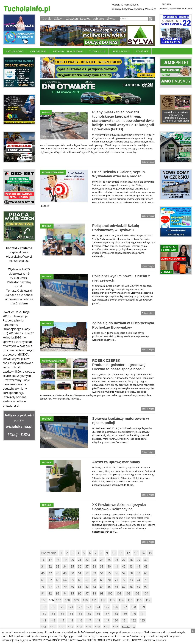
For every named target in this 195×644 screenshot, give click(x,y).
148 (98, 620)
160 (98, 627)
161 (106, 627)
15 (150, 553)
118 (44, 607)
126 (115, 607)
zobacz (162, 640)
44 (138, 566)
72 (124, 580)
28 (131, 560)
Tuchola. (97, 51)
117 (148, 600)
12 (128, 553)
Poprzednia (49, 553)
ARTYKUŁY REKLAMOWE (68, 51)
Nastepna (128, 627)
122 (80, 607)
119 (53, 607)
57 (124, 573)
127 (124, 607)
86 (116, 587)
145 (71, 620)
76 (43, 587)
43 (131, 566)
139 (124, 614)
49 (65, 573)
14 (143, 553)
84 (102, 587)
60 (146, 573)
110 (85, 600)
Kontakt (142, 51)
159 (89, 627)
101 (119, 593)
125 (106, 607)
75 (146, 580)
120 (62, 607)
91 (43, 593)
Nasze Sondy (121, 51)
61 (43, 580)
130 (44, 614)
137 (106, 614)
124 (98, 607)
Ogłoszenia (38, 51)
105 (44, 600)
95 (72, 593)
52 (87, 573)
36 (80, 566)
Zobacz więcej (148, 162)
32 (50, 566)
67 (87, 580)
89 (138, 587)
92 (50, 593)
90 (146, 587)
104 (146, 593)
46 (43, 573)
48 (58, 573)
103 (137, 593)
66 (80, 580)
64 (65, 580)
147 (89, 620)
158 (80, 627)
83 (94, 587)
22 (87, 560)
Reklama (167, 4)
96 (80, 593)
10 (114, 553)
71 (116, 580)
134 (80, 614)
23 (94, 560)
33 (58, 566)
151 (124, 620)
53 (94, 573)
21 (80, 560)
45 (146, 566)
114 (121, 600)
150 (115, 620)
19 (65, 560)
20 (72, 560)
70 (109, 580)
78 (58, 587)
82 (87, 587)
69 (102, 580)
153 (142, 620)
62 (50, 580)
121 (71, 607)
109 (76, 600)
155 (53, 627)
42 (124, 566)
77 (50, 587)
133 (71, 614)
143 (53, 620)
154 (44, 627)
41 (116, 566)
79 (65, 587)
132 (62, 614)
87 (124, 587)
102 (128, 593)
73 (131, 580)
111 (94, 600)
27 (124, 560)
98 (94, 593)
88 (131, 587)
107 (58, 600)
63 (58, 580)
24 (102, 560)
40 (109, 566)
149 (106, 620)
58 (131, 573)
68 (94, 580)
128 (133, 607)
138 (115, 614)
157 (71, 627)
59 (138, 573)
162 (115, 627)
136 (98, 614)
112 (103, 600)
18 (58, 560)
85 (109, 587)
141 (142, 614)
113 (112, 600)
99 (102, 593)
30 (146, 560)
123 (89, 607)
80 (72, 587)
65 (72, 580)
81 (80, 587)
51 (80, 573)
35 (72, 566)
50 (72, 573)
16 (43, 560)
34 (65, 566)
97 (87, 593)
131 (53, 614)
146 (80, 620)
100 (110, 593)
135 (89, 614)
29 (138, 560)
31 (43, 566)
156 (62, 627)
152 (133, 620)
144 (62, 620)
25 (109, 560)
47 (50, 573)
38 (94, 566)
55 (109, 573)
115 (130, 600)
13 (136, 553)
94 (65, 593)
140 (133, 614)
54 (102, 573)
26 (116, 560)
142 (44, 620)
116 (139, 600)
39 (102, 566)
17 (50, 560)
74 (138, 580)
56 (116, 573)
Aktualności (15, 51)
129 (142, 607)
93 (58, 593)
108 (67, 600)
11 (121, 553)
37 (87, 566)
